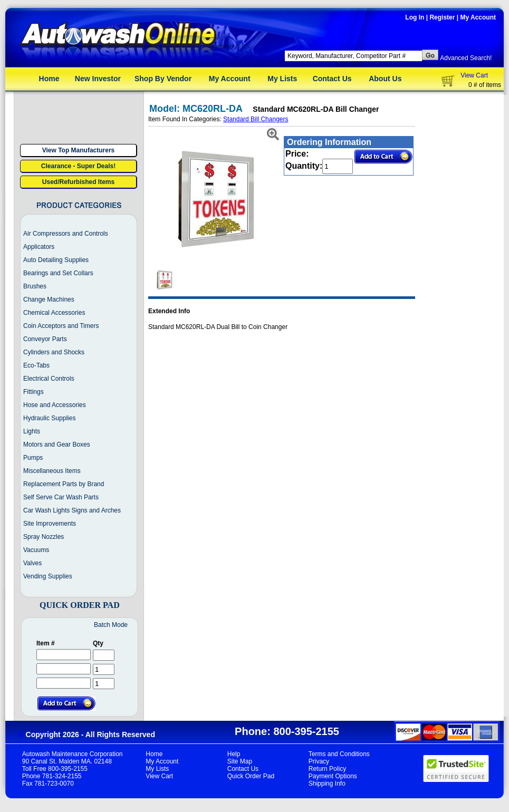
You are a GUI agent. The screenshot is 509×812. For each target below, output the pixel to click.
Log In (415, 17)
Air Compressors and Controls (66, 234)
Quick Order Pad (251, 776)
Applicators (39, 247)
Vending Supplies (48, 576)
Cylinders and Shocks (54, 352)
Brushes (35, 286)
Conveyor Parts (45, 339)
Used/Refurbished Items (78, 182)
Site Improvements (50, 524)
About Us (385, 79)
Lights (32, 431)
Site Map (240, 761)
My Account (478, 17)
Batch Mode (111, 625)
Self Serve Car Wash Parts (61, 497)
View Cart (474, 75)
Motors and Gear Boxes (57, 444)
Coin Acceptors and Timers (61, 326)
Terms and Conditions (339, 754)
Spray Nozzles (44, 537)
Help (234, 754)
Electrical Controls (49, 379)
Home (49, 79)
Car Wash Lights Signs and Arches (72, 510)
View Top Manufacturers (79, 150)
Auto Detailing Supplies (56, 260)
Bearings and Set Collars (58, 273)
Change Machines (49, 299)
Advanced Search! (466, 58)
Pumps (33, 458)
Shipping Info (327, 784)
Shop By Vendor (163, 79)
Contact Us (332, 79)
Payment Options (333, 776)
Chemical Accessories (54, 313)
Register (442, 17)
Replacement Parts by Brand (64, 484)
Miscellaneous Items (52, 471)
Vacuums (36, 550)
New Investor (98, 79)
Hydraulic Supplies (49, 418)
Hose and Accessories (55, 405)
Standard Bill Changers (256, 119)
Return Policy (327, 769)
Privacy (319, 761)
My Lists (282, 79)
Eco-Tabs (36, 365)
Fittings (33, 392)
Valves (32, 563)
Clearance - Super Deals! (78, 166)
